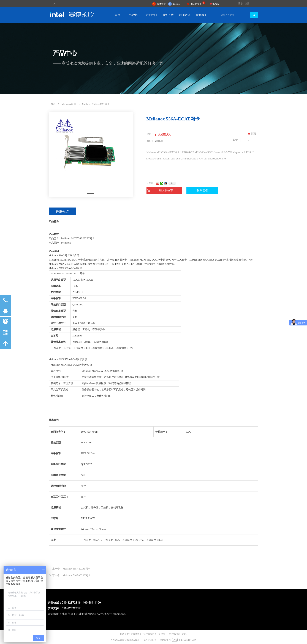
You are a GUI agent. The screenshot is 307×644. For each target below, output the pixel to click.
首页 (53, 104)
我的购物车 (196, 4)
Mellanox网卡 (69, 104)
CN (54, 4)
